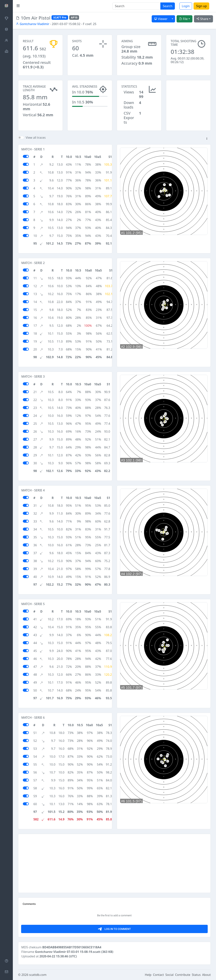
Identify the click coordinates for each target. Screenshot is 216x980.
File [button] (183, 19)
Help (148, 975)
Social (169, 975)
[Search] (136, 6)
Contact (158, 975)
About (206, 975)
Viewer (161, 19)
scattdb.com (38, 975)
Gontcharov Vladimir (33, 24)
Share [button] (202, 19)
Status (196, 975)
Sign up (201, 6)
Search (168, 6)
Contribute (183, 975)
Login (186, 6)
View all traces (36, 138)
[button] (207, 139)
